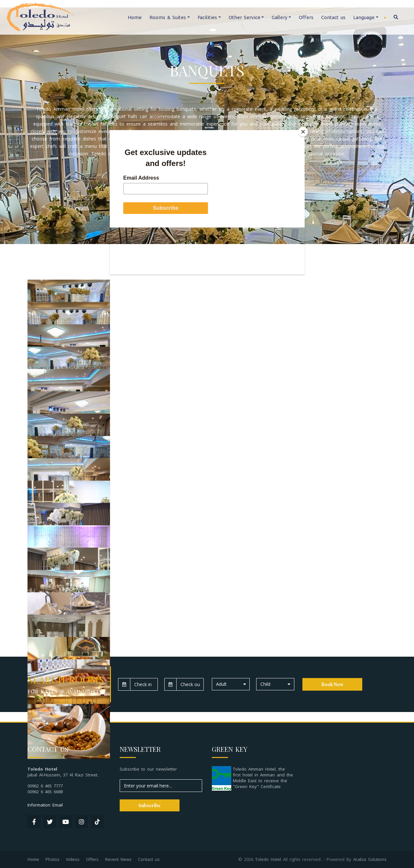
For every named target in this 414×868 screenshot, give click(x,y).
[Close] (303, 132)
